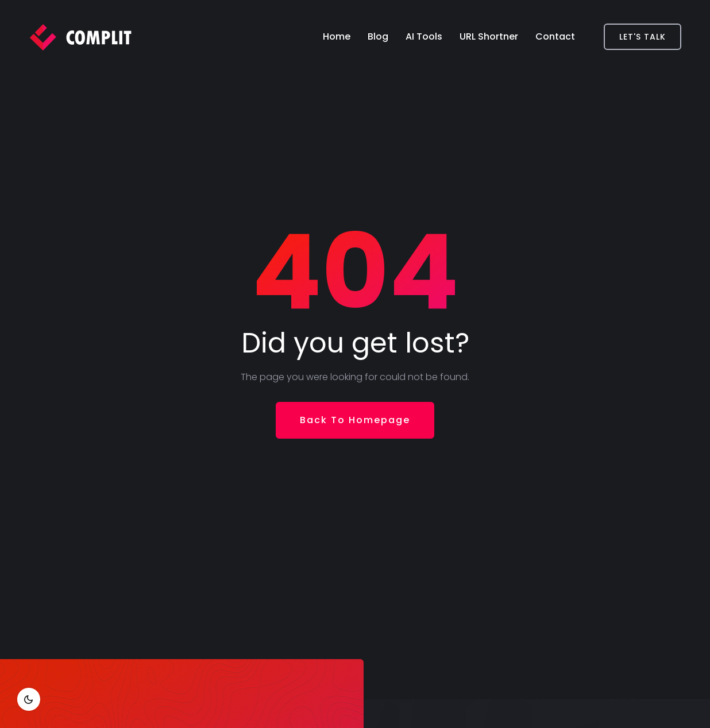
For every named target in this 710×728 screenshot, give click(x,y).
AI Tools (424, 36)
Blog (378, 36)
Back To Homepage (355, 420)
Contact (555, 36)
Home (337, 36)
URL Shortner (489, 36)
